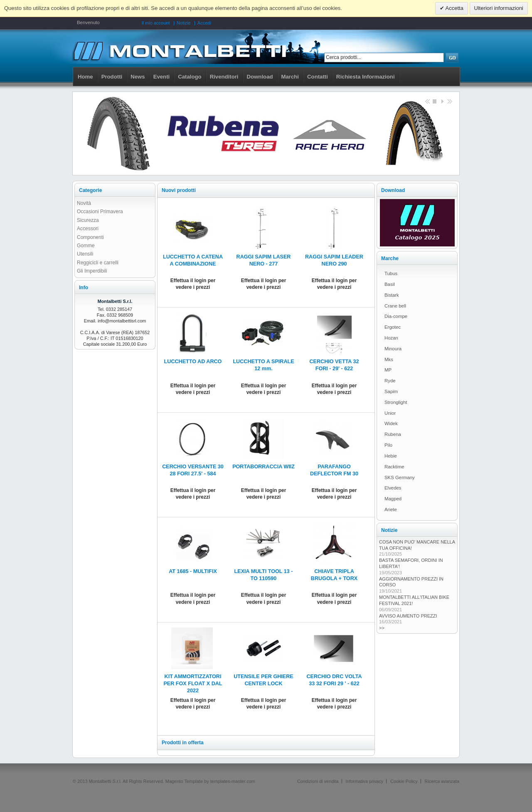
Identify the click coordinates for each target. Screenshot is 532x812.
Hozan (391, 338)
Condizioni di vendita (318, 781)
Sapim (391, 391)
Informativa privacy (365, 781)
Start (442, 101)
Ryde (390, 381)
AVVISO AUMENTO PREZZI (408, 616)
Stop (434, 101)
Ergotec (393, 327)
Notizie (184, 23)
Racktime (394, 467)
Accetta (454, 8)
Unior (390, 413)
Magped (393, 499)
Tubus (391, 273)
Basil (390, 284)
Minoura (393, 349)
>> (382, 628)
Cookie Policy (404, 781)
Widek (391, 423)
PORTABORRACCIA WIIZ (264, 467)
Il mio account (156, 23)
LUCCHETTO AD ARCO (193, 362)
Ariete (391, 509)
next (449, 101)
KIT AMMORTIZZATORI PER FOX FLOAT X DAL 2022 (193, 684)
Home (85, 77)
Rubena (393, 434)
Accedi (204, 23)
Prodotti (112, 77)
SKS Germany (400, 477)
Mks (389, 359)
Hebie (391, 456)
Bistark (392, 295)
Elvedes (393, 488)
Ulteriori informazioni (499, 8)
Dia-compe (396, 316)
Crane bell (395, 306)
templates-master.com (233, 781)
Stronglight (396, 402)
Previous (427, 101)
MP (388, 370)
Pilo (388, 445)
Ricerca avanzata (442, 781)
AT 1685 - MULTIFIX (193, 571)
